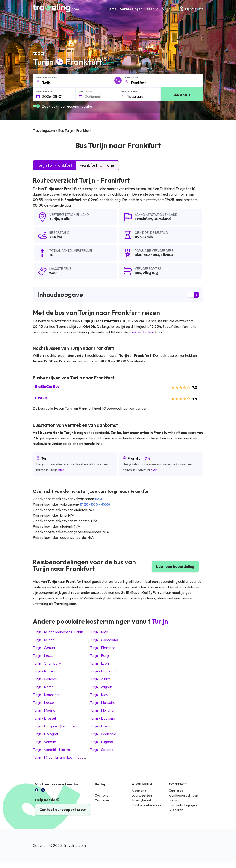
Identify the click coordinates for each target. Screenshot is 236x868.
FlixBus (41, 398)
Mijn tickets (191, 9)
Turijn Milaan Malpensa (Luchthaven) (62, 632)
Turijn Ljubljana (102, 718)
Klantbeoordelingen (183, 795)
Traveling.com (75, 845)
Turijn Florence (102, 648)
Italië (65, 219)
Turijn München (102, 710)
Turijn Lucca (43, 655)
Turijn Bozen (100, 726)
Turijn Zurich (100, 679)
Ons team (102, 800)
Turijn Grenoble (103, 734)
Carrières (176, 791)
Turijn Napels (44, 671)
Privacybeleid (141, 800)
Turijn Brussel (44, 718)
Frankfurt (143, 219)
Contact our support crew (63, 809)
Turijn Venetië (44, 742)
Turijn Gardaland (104, 640)
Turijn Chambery (47, 663)
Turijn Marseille (102, 702)
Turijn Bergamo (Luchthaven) (57, 726)
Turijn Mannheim (47, 695)
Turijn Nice (99, 632)
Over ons (102, 795)
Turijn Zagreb (101, 687)
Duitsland (162, 219)
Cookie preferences (146, 805)
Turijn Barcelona (104, 671)
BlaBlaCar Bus (47, 386)
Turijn (54, 219)
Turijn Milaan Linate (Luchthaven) (60, 757)
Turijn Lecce (43, 702)
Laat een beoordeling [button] (175, 566)
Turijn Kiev (99, 695)
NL (166, 9)
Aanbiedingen (131, 9)
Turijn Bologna (45, 734)
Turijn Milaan (44, 640)
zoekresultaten (141, 332)
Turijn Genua (44, 648)
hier (61, 470)
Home (112, 9)
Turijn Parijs (100, 655)
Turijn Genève (45, 679)
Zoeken (182, 94)
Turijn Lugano (101, 742)
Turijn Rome (43, 687)
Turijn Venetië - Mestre (51, 750)
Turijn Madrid (44, 710)
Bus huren (176, 810)
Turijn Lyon (99, 663)
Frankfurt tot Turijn (97, 165)
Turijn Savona (102, 750)
